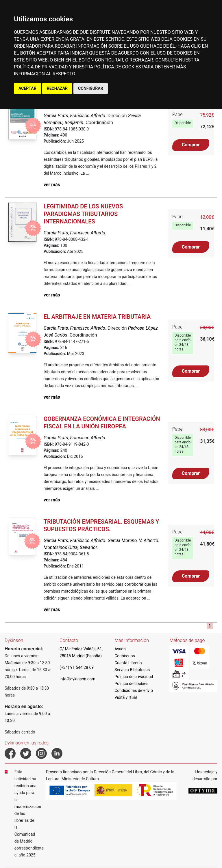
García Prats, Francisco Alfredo (74, 116)
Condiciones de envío (134, 690)
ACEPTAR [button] (27, 88)
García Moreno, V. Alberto (133, 541)
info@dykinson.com (77, 679)
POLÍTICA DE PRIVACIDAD (41, 67)
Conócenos (125, 656)
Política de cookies (131, 684)
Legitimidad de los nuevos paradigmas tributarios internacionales (83, 214)
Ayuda (120, 649)
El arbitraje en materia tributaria (97, 317)
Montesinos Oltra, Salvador (70, 547)
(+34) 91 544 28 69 (77, 667)
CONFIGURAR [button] (91, 88)
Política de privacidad (134, 677)
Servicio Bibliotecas (132, 670)
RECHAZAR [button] (57, 88)
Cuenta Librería (128, 663)
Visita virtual (126, 697)
